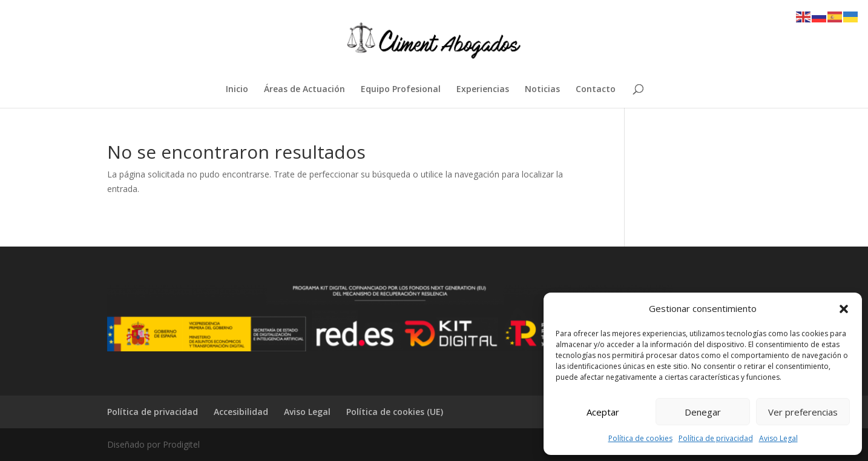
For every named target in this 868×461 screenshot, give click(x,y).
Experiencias (483, 90)
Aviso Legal (778, 438)
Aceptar (603, 412)
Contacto (596, 90)
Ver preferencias (803, 412)
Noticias (542, 90)
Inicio (237, 90)
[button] (844, 309)
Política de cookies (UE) (395, 412)
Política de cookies (640, 438)
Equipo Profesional (401, 90)
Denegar (703, 412)
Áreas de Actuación (304, 90)
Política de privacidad (716, 438)
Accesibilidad (241, 412)
